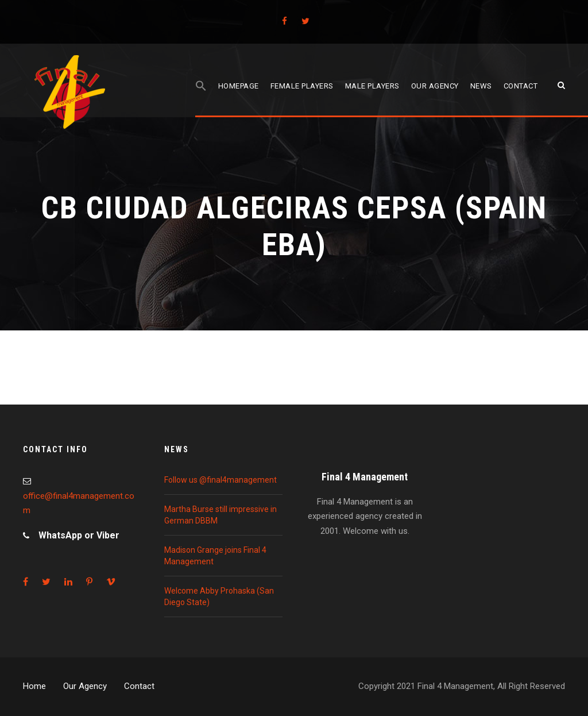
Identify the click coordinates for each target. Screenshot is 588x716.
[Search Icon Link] (201, 99)
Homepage (239, 86)
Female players (302, 86)
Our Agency (85, 686)
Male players (372, 86)
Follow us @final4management (220, 480)
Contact (521, 86)
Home (34, 686)
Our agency (435, 86)
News (481, 86)
